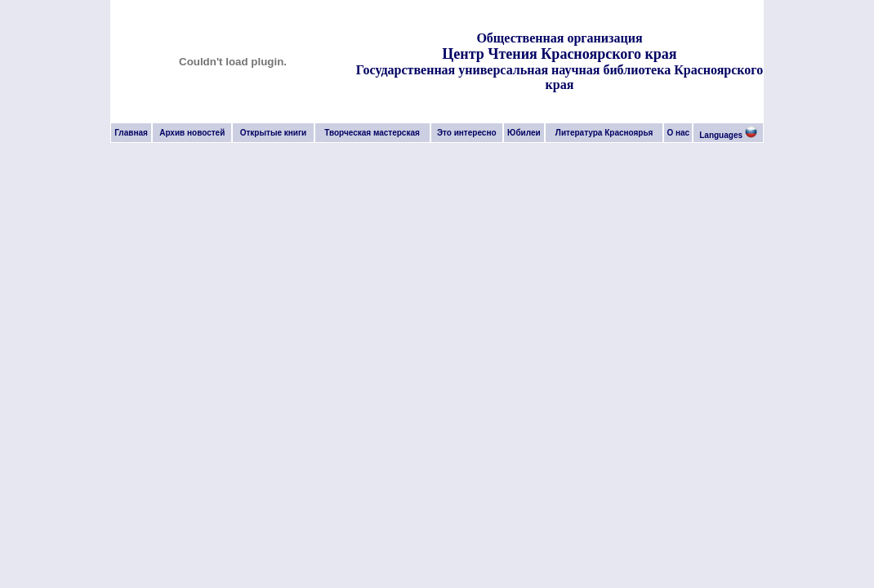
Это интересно (467, 133)
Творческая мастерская (372, 133)
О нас (678, 133)
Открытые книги (274, 133)
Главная (131, 133)
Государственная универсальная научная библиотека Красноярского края (560, 77)
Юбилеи (524, 133)
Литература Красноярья (604, 133)
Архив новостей (192, 133)
